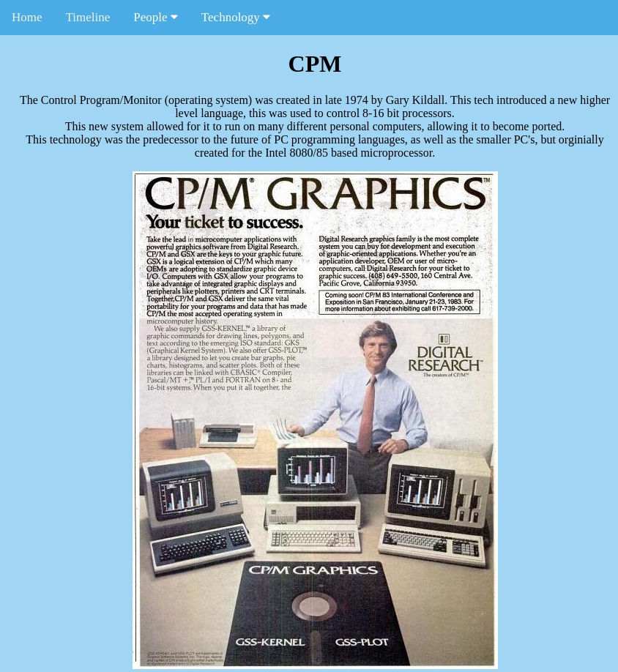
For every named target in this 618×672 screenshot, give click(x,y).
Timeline (88, 17)
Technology (236, 17)
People (156, 17)
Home (27, 17)
